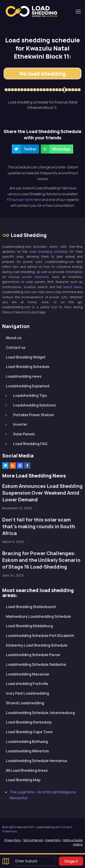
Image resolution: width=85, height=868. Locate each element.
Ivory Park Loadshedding (27, 693)
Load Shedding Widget (26, 357)
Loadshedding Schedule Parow (33, 655)
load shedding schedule (49, 251)
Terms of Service (33, 840)
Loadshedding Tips (30, 395)
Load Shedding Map (23, 780)
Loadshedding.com (31, 11)
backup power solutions (29, 277)
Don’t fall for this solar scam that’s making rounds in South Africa (39, 526)
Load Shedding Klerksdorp (29, 722)
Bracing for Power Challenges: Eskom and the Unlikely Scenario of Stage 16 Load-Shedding (41, 560)
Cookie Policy (53, 840)
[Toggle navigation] (78, 11)
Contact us (16, 347)
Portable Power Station (34, 415)
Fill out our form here (24, 200)
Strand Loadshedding (25, 703)
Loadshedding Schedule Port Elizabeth (40, 636)
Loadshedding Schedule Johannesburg (40, 713)
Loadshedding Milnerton (27, 751)
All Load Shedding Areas (27, 770)
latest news (73, 287)
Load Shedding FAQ (30, 444)
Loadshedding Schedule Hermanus (37, 761)
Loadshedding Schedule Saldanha (36, 664)
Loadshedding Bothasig (27, 742)
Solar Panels (24, 434)
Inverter (20, 424)
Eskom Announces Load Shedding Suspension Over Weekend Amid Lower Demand (42, 493)
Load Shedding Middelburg (29, 626)
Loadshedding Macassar (28, 674)
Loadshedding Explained (28, 386)
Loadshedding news (24, 376)
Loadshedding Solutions (35, 405)
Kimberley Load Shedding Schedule (37, 645)
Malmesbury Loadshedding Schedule (38, 616)
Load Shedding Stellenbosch (31, 607)
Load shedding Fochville (27, 684)
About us (14, 338)
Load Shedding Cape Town (29, 732)
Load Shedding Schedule (28, 367)
